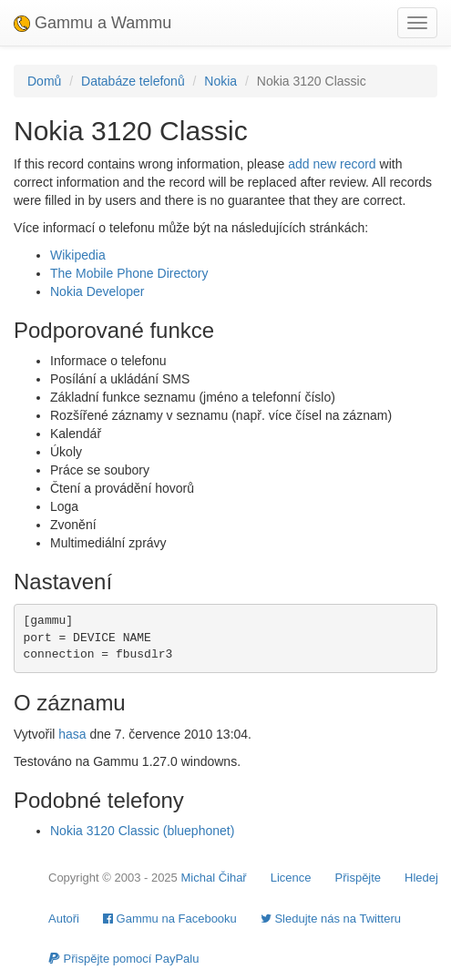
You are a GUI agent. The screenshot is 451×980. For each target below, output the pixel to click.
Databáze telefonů (133, 81)
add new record (332, 164)
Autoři (64, 919)
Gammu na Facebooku (170, 919)
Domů (44, 81)
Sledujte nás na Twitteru (331, 919)
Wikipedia (78, 255)
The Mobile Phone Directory (129, 273)
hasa (72, 734)
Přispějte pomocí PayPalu (123, 959)
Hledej (421, 878)
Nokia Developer (97, 291)
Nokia (220, 81)
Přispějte (359, 878)
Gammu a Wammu (92, 23)
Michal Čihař (213, 878)
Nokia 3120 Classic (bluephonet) (142, 831)
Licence (291, 878)
